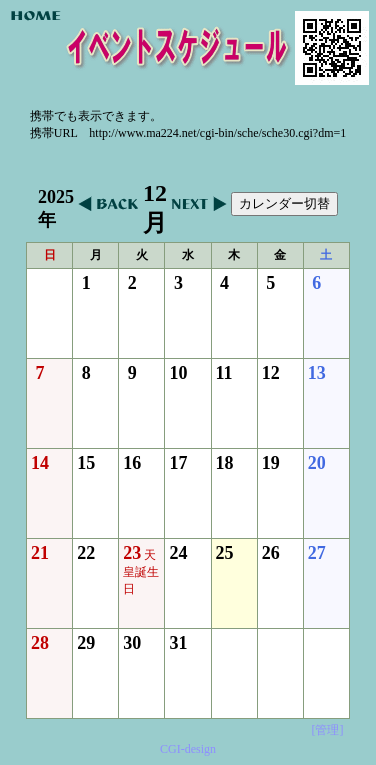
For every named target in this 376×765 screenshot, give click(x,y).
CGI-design (188, 749)
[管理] (327, 730)
